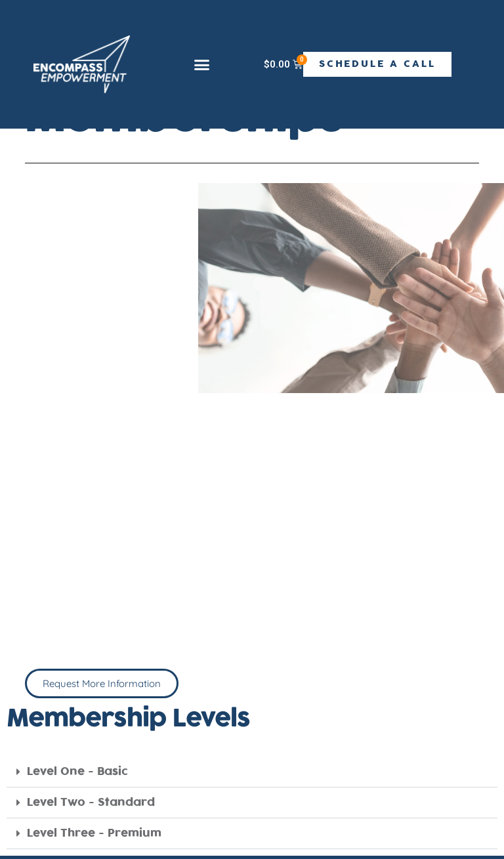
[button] (201, 65)
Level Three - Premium (94, 833)
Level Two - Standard (91, 803)
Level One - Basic (77, 772)
